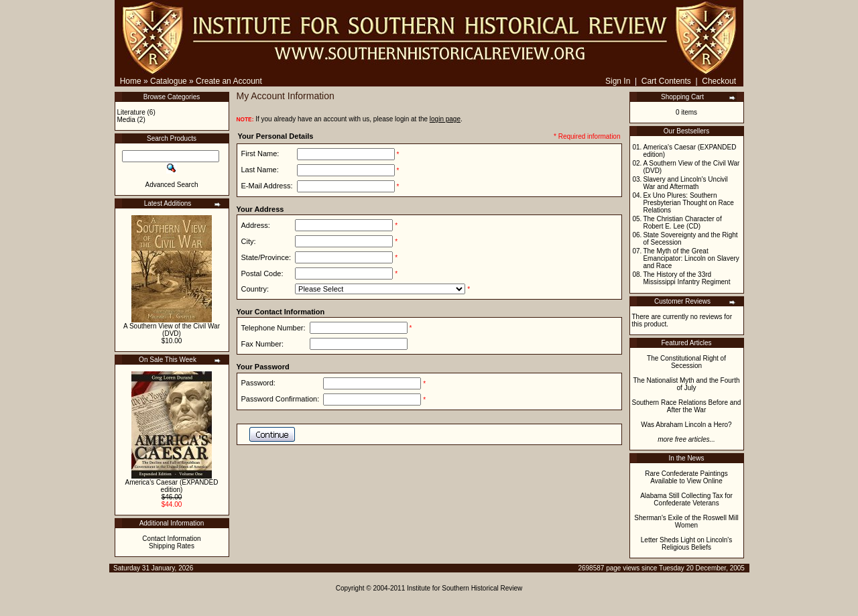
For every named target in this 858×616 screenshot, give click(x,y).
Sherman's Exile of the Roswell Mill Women (686, 521)
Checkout (719, 81)
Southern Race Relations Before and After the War (687, 406)
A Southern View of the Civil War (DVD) (172, 330)
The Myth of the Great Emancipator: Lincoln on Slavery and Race (691, 258)
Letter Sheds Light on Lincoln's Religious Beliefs (686, 544)
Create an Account (229, 81)
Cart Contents (666, 81)
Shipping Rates (172, 546)
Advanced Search (172, 185)
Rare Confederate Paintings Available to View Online (686, 477)
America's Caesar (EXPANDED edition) (172, 486)
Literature (131, 112)
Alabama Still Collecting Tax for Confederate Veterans (686, 499)
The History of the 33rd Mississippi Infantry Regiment (686, 278)
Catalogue (169, 81)
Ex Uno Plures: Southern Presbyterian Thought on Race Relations (688, 203)
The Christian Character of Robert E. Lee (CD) (682, 223)
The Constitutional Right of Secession (686, 362)
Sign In (618, 81)
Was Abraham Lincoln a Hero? (686, 425)
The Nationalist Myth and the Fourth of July (687, 384)
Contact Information (171, 539)
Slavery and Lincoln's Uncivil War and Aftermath (685, 183)
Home (131, 81)
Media (126, 120)
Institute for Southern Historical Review (465, 588)
